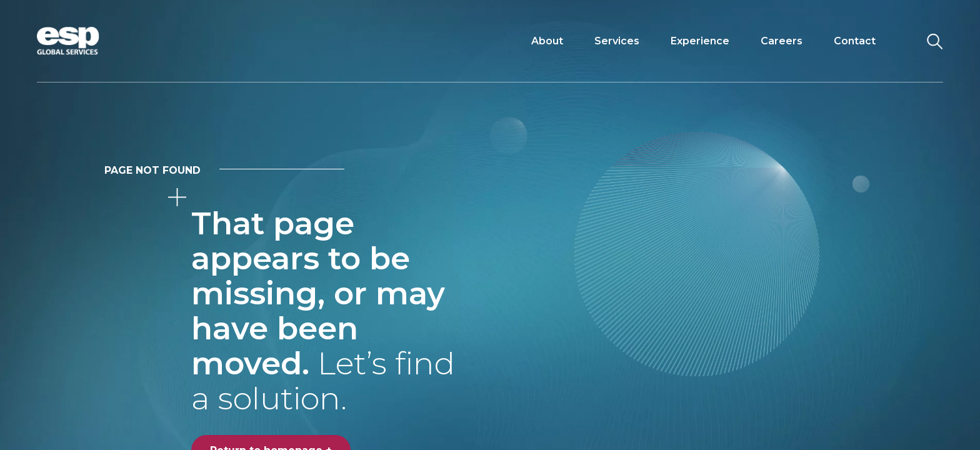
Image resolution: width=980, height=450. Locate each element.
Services (617, 41)
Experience (700, 41)
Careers (782, 41)
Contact (855, 41)
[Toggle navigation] (902, 41)
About (547, 41)
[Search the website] (934, 41)
